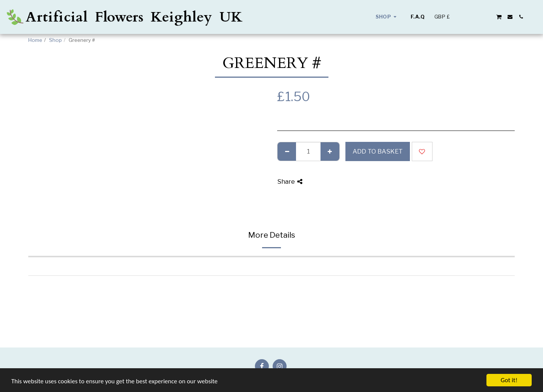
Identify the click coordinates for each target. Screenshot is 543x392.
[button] (466, 17)
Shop (55, 40)
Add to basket (378, 151)
